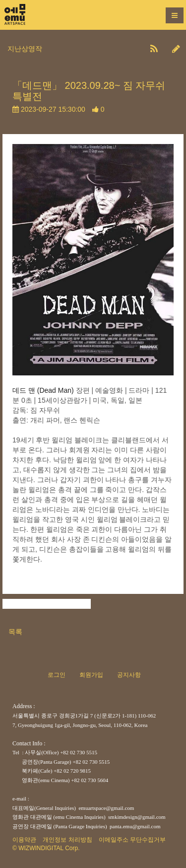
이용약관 (24, 840)
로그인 (57, 675)
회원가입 (91, 675)
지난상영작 (25, 49)
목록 (15, 632)
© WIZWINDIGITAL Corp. (46, 848)
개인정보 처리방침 (67, 840)
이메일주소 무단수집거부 (132, 840)
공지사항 (129, 675)
